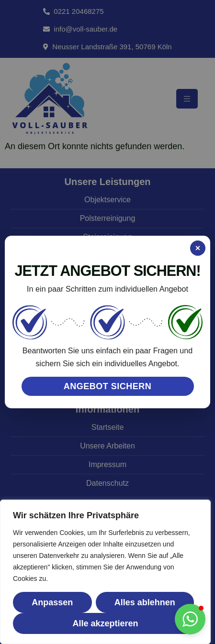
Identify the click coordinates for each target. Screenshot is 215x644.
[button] (190, 619)
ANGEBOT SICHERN (108, 386)
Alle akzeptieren (105, 623)
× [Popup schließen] (198, 248)
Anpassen (52, 602)
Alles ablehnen (145, 602)
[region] (105, 572)
